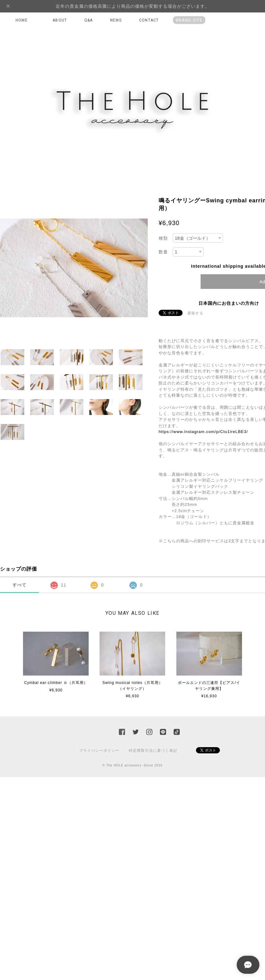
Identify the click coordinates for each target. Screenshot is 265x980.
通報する (195, 313)
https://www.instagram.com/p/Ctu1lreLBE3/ (203, 432)
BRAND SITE (189, 20)
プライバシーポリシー (99, 751)
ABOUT (60, 20)
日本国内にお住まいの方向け (229, 303)
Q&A (89, 20)
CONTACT (149, 20)
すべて (19, 585)
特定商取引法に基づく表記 (153, 751)
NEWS (116, 20)
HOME (22, 20)
